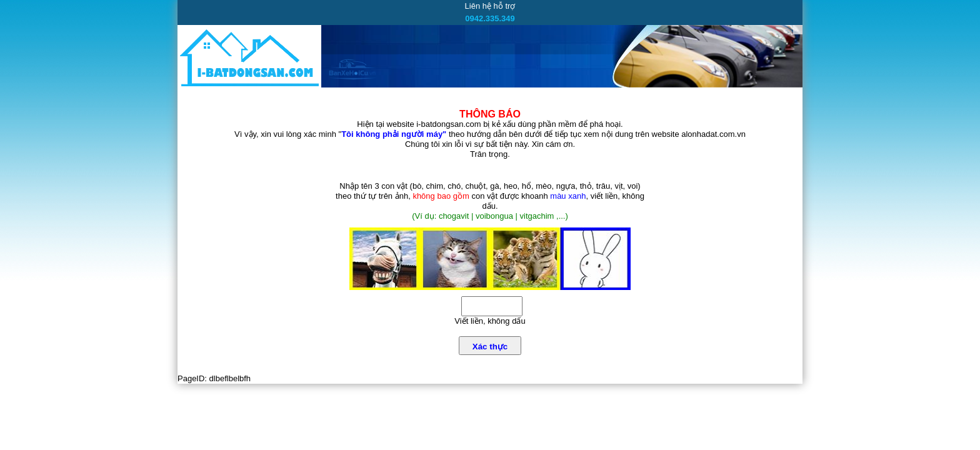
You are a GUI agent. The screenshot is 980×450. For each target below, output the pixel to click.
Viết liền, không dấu (490, 321)
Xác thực (490, 347)
